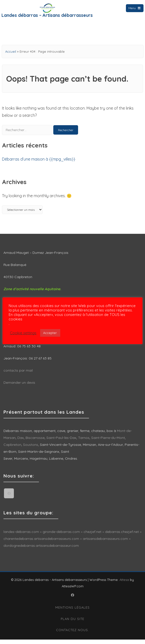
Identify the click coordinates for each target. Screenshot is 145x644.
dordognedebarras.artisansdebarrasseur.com (41, 550)
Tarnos (84, 442)
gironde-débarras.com (61, 536)
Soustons (31, 449)
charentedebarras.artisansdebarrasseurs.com (41, 543)
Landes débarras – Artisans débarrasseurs (47, 15)
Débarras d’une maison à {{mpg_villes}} (39, 164)
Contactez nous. (72, 634)
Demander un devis (19, 387)
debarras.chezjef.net (122, 536)
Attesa (124, 584)
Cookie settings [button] (23, 333)
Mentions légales (72, 612)
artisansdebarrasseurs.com (105, 543)
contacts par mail (18, 375)
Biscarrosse (35, 442)
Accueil (11, 56)
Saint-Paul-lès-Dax (61, 442)
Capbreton (12, 449)
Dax (21, 442)
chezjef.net (92, 536)
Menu (135, 8)
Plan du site (72, 623)
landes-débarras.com (21, 536)
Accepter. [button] (50, 333)
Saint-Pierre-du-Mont (108, 442)
